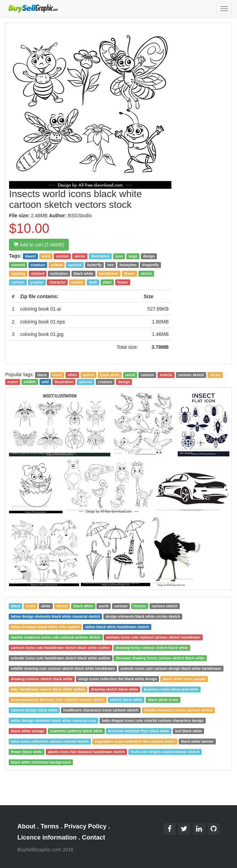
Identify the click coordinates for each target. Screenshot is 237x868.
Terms (50, 826)
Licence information (47, 837)
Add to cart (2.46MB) (39, 245)
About (26, 826)
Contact (94, 837)
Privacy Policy (85, 826)
